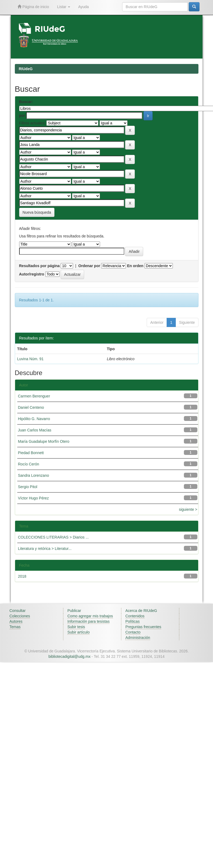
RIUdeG (26, 69)
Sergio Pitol (28, 487)
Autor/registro (32, 274)
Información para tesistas (88, 621)
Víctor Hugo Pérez (33, 498)
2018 (22, 576)
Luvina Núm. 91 (30, 359)
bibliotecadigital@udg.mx (70, 656)
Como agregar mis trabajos (90, 616)
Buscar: (26, 102)
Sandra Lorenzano (34, 475)
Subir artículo (78, 632)
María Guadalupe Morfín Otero (44, 441)
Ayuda (83, 7)
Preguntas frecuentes (143, 627)
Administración (138, 638)
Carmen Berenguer (34, 396)
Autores (16, 621)
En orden (135, 266)
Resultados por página (39, 266)
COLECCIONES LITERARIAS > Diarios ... (54, 537)
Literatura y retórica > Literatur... (45, 549)
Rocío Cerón (29, 464)
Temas (15, 627)
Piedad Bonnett (31, 453)
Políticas (133, 621)
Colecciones (20, 616)
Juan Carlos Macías (35, 430)
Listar (64, 7)
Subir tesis (76, 627)
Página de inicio (33, 7)
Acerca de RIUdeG (141, 611)
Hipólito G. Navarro (34, 419)
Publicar (74, 611)
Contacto (133, 632)
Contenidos (135, 616)
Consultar (18, 611)
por (22, 115)
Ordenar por (89, 266)
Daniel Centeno (31, 407)
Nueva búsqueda (37, 212)
